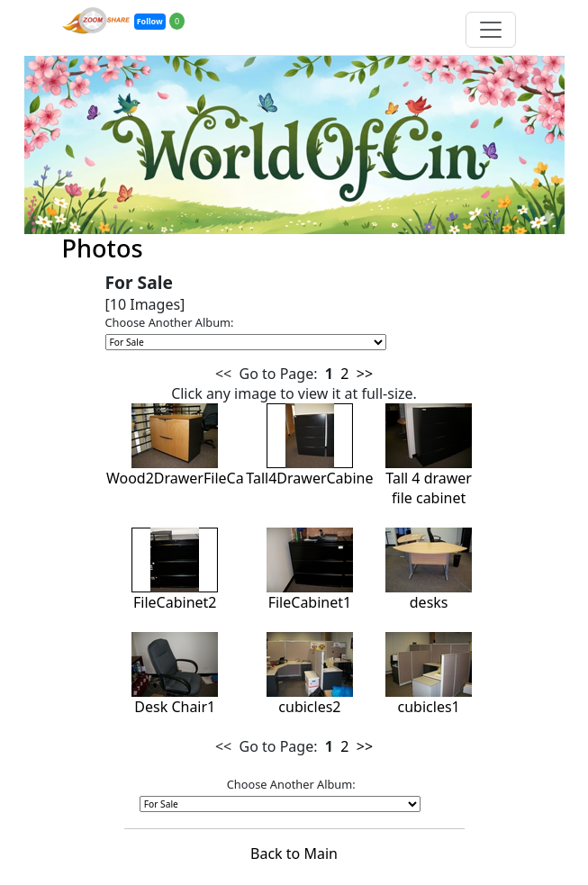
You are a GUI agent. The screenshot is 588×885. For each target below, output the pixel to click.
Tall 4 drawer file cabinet (429, 467)
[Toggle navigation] (491, 30)
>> (365, 374)
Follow (150, 21)
